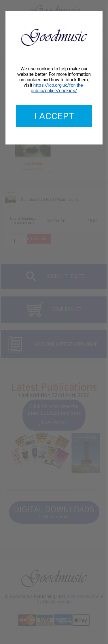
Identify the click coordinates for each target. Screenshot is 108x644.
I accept (54, 116)
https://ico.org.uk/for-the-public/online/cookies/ (58, 88)
